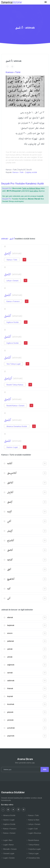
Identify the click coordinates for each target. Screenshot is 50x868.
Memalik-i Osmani (9, 849)
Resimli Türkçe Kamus (15, 385)
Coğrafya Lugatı (33, 849)
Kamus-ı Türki (13, 72)
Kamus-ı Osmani (8, 833)
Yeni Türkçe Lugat (13, 364)
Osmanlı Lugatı (8, 853)
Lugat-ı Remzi (7, 845)
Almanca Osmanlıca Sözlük (17, 426)
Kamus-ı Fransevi (13, 301)
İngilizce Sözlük (13, 322)
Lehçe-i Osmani (12, 281)
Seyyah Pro (7, 188)
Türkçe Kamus (33, 845)
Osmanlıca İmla (33, 858)
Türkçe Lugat (32, 853)
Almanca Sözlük (8, 815)
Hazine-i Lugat (12, 447)
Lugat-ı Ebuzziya (34, 833)
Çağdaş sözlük (31, 172)
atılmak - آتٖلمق (8, 239)
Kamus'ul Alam (33, 820)
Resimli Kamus (33, 840)
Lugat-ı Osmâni (8, 858)
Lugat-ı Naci (7, 840)
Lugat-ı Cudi (32, 829)
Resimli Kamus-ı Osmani (15, 406)
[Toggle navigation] (46, 2)
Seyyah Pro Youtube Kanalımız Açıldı (22, 184)
